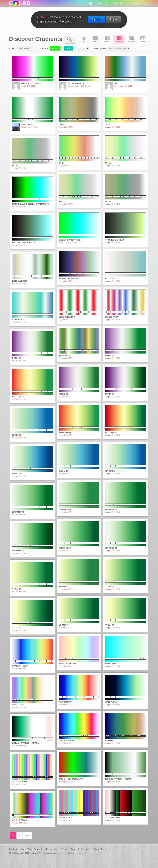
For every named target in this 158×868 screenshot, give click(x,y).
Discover (117, 3)
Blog (64, 849)
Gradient (119, 39)
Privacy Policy (100, 849)
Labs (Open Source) (32, 849)
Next (27, 835)
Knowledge (52, 849)
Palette (108, 39)
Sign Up (96, 19)
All (84, 39)
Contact (13, 849)
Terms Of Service (80, 849)
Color (96, 39)
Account (138, 3)
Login (113, 19)
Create (97, 3)
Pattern (131, 39)
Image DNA (143, 39)
